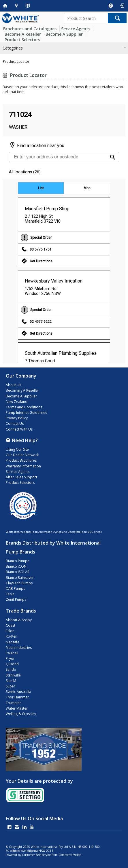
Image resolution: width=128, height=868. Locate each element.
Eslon (10, 631)
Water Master (17, 708)
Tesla (10, 594)
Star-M (11, 681)
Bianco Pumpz (17, 561)
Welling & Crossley (21, 714)
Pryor (10, 658)
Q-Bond (12, 664)
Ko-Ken (12, 636)
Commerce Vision (70, 855)
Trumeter (13, 703)
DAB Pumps (15, 589)
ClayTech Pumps (19, 583)
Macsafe (13, 642)
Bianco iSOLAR (18, 572)
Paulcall (12, 653)
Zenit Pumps (16, 599)
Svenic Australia (18, 692)
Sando (11, 669)
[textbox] (86, 18)
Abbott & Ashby (19, 620)
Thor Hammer (17, 697)
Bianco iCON (16, 566)
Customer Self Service (36, 855)
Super (11, 686)
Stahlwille (13, 675)
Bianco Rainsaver (20, 578)
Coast (11, 625)
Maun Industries (19, 648)
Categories (13, 48)
